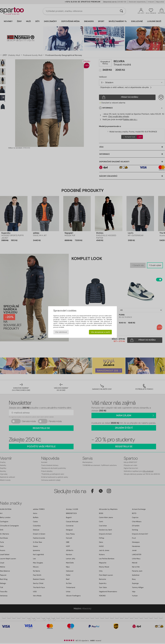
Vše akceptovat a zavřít (100, 332)
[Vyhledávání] (121, 11)
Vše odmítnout (61, 332)
